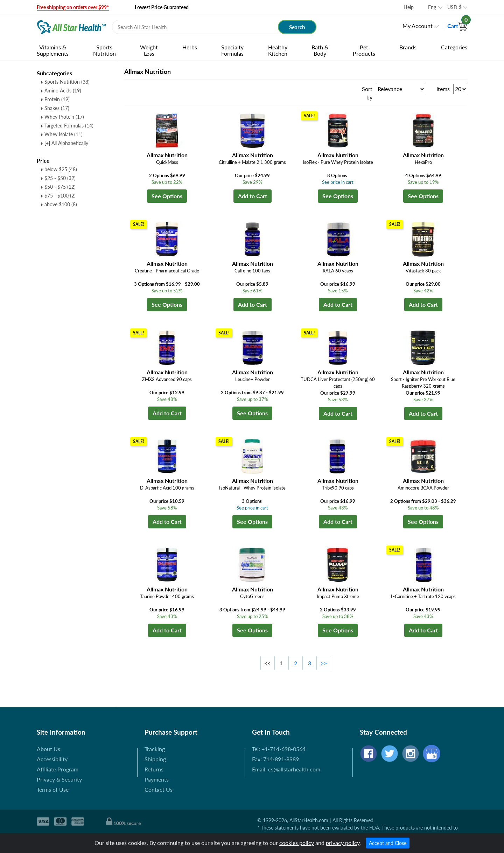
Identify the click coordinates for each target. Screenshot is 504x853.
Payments (157, 779)
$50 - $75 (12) (60, 187)
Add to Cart (253, 196)
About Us (48, 749)
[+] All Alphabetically (66, 143)
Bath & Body (320, 50)
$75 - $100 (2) (60, 196)
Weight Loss (149, 50)
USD (454, 7)
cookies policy (297, 843)
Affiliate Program (58, 769)
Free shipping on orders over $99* (73, 7)
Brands (408, 47)
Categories (454, 47)
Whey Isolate (64, 134)
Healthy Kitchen (278, 50)
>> (324, 663)
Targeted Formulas (69, 126)
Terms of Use (53, 789)
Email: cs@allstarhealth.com (286, 769)
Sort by (367, 93)
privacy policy (343, 843)
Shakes (57, 108)
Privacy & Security (59, 779)
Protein (57, 99)
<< (267, 663)
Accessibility (52, 759)
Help (409, 7)
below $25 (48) (61, 169)
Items (443, 89)
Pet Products (364, 50)
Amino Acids (63, 91)
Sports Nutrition (104, 50)
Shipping (155, 759)
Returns (154, 769)
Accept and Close (388, 843)
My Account (418, 26)
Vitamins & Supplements (53, 50)
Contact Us (159, 789)
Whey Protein (64, 117)
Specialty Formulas (232, 50)
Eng (432, 7)
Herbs (190, 47)
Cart (457, 26)
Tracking (155, 749)
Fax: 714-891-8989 (275, 759)
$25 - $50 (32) (60, 178)
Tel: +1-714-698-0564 (279, 749)
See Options (167, 196)
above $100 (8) (61, 204)
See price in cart (338, 182)
